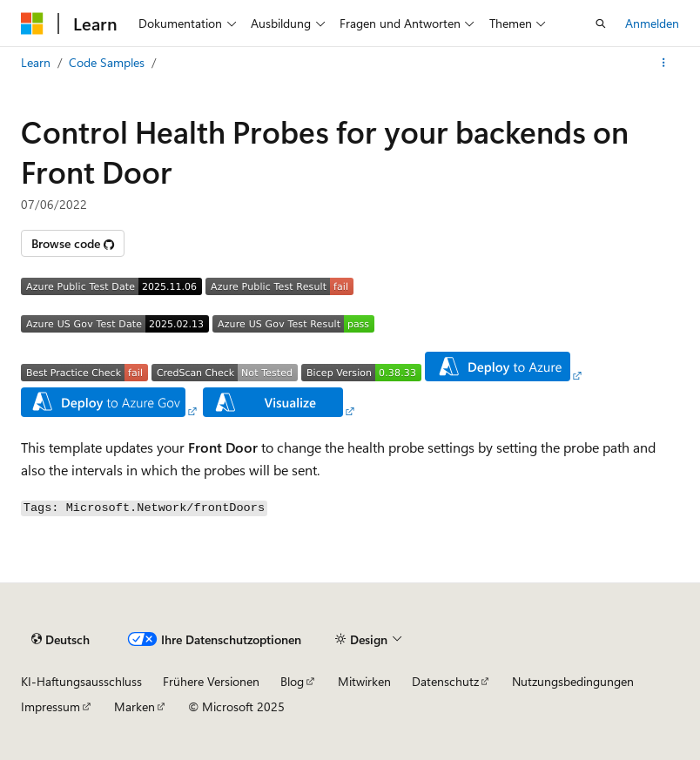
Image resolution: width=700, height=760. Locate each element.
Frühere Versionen (211, 681)
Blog (292, 681)
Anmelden (652, 23)
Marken (135, 706)
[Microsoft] (32, 24)
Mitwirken (364, 681)
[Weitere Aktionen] (664, 63)
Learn (36, 62)
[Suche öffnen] (601, 24)
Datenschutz (445, 681)
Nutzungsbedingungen (573, 681)
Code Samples (107, 62)
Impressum (50, 706)
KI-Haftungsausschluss (81, 681)
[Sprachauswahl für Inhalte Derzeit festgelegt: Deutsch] (61, 639)
